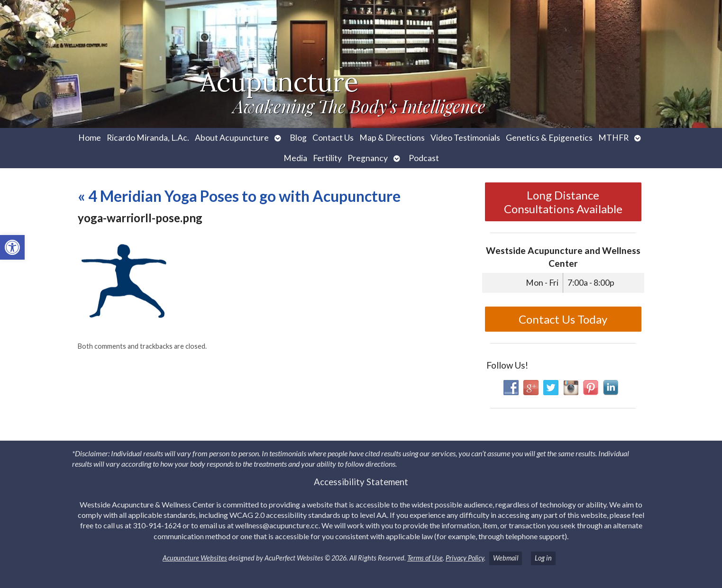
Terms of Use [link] (425, 558)
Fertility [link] (327, 158)
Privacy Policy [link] (465, 558)
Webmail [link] (506, 558)
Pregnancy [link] (368, 158)
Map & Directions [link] (392, 138)
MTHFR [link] (613, 138)
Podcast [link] (424, 158)
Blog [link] (298, 138)
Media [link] (295, 158)
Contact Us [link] (333, 138)
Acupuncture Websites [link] (195, 558)
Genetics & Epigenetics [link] (549, 138)
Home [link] (90, 138)
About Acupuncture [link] (232, 138)
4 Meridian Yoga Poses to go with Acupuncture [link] (239, 196)
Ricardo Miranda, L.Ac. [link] (148, 138)
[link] (12, 247)
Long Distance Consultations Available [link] (563, 202)
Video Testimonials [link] (465, 138)
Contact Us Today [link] (563, 319)
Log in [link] (543, 558)
